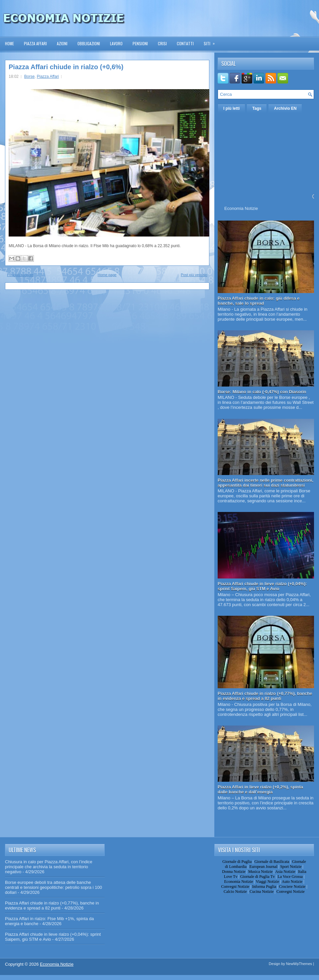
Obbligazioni (89, 43)
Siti (211, 41)
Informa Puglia (264, 887)
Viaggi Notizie (267, 882)
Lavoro (116, 43)
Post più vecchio (194, 275)
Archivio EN (285, 108)
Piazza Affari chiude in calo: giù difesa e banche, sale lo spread (259, 301)
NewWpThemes (299, 964)
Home (9, 43)
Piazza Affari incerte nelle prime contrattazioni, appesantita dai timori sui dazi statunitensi (266, 483)
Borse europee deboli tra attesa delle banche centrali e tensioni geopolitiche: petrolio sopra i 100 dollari (53, 887)
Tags (257, 108)
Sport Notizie (291, 867)
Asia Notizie (285, 872)
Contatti (185, 43)
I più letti (231, 108)
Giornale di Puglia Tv (258, 877)
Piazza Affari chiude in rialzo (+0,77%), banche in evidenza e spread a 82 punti (265, 696)
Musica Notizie (261, 872)
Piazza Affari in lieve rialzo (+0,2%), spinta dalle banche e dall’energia (260, 789)
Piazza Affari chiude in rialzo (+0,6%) (66, 67)
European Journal (263, 867)
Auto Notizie (292, 882)
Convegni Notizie (235, 887)
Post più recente (20, 275)
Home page (107, 275)
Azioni (62, 43)
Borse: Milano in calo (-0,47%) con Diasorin (262, 392)
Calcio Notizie (235, 892)
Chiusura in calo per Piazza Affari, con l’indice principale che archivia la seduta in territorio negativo (49, 867)
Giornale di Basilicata (272, 862)
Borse (29, 77)
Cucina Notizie (262, 892)
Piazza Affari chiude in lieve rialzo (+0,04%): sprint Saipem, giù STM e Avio (262, 586)
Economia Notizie (241, 208)
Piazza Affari (35, 43)
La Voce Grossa (290, 877)
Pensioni (140, 43)
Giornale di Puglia (237, 862)
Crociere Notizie (292, 887)
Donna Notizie (234, 872)
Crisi (162, 43)
